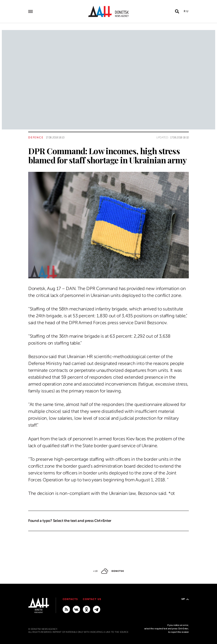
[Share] (20, 268)
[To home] (108, 11)
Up (185, 599)
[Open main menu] (31, 11)
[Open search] (177, 11)
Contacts (70, 599)
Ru (186, 11)
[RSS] (66, 609)
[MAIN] (97, 609)
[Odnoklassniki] (86, 609)
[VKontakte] (76, 609)
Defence (36, 137)
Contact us (92, 599)
